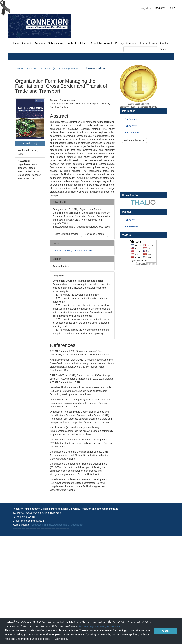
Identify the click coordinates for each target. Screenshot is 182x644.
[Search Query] (140, 49)
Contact (165, 43)
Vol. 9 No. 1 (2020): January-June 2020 (61, 68)
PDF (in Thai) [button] (30, 143)
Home (15, 43)
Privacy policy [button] (60, 639)
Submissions (56, 43)
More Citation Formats (67, 234)
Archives (40, 43)
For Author (130, 220)
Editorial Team (149, 43)
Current (27, 43)
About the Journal (101, 43)
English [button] (146, 8)
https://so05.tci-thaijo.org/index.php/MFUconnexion (57, 525)
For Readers (131, 119)
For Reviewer (132, 226)
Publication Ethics (77, 43)
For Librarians (132, 132)
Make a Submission (134, 140)
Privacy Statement (126, 43)
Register (160, 8)
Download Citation (95, 234)
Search (163, 49)
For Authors (131, 126)
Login (172, 8)
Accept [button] (165, 631)
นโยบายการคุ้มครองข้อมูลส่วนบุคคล (98, 626)
